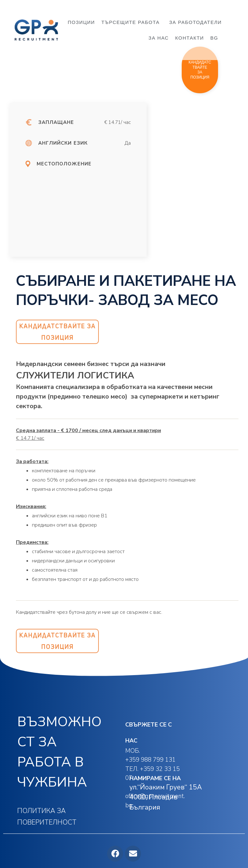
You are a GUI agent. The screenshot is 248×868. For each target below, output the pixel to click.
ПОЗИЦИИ (81, 22)
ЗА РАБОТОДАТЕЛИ (196, 22)
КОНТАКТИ (189, 38)
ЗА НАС (159, 38)
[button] (200, 70)
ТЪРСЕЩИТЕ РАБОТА (132, 22)
